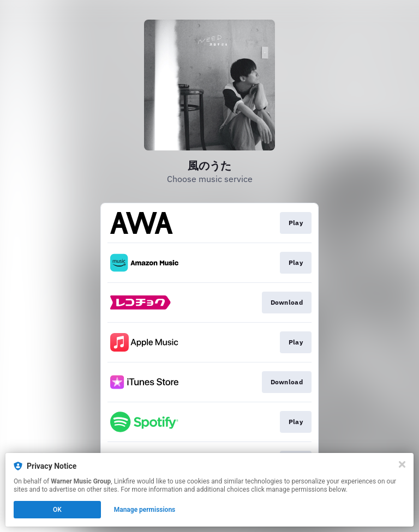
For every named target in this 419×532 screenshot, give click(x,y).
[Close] (402, 464)
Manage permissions (145, 510)
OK (57, 510)
